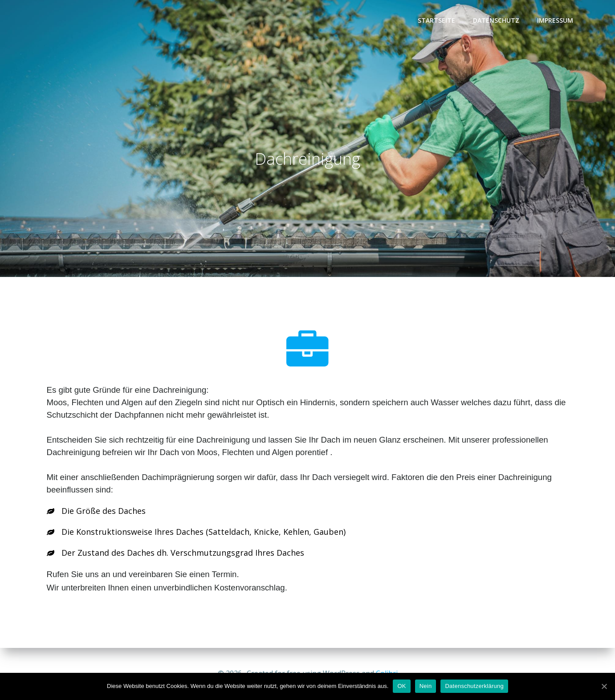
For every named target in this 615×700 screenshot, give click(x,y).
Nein (426, 686)
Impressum (555, 20)
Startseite (436, 20)
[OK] (604, 686)
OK (401, 686)
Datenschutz (496, 20)
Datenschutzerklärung (474, 686)
